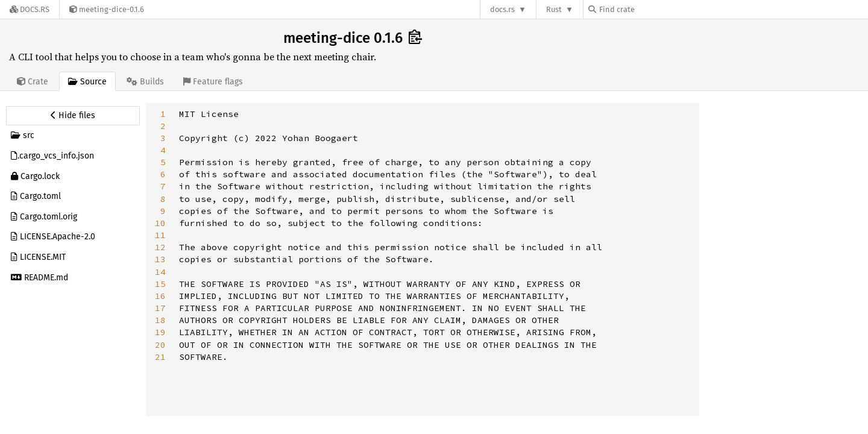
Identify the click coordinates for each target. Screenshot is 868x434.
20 (160, 345)
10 (160, 223)
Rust (554, 9)
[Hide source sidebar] (73, 116)
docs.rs (502, 9)
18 (160, 320)
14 (160, 272)
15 (160, 284)
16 (160, 296)
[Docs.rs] (30, 9)
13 (160, 259)
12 (160, 247)
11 (160, 235)
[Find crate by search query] (649, 9)
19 (160, 332)
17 (160, 308)
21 (160, 357)
